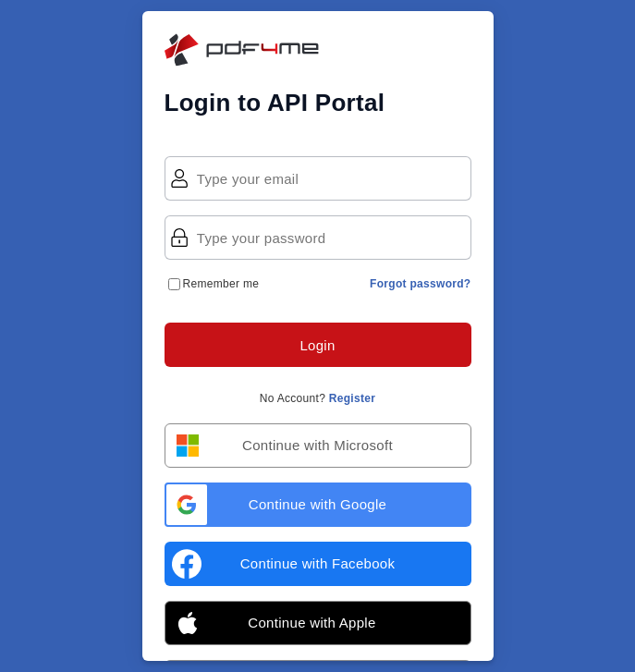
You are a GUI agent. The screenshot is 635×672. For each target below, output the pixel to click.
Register (352, 398)
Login (317, 345)
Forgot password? (420, 284)
